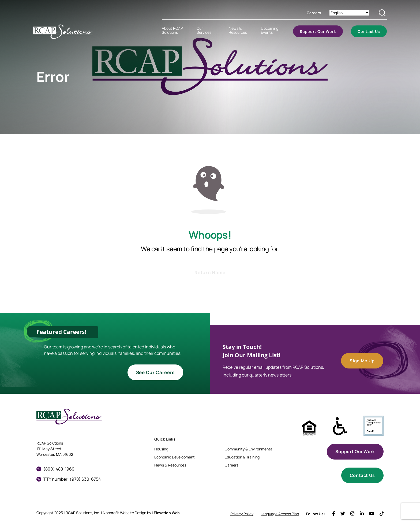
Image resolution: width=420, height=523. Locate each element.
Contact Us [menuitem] (369, 31)
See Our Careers (155, 372)
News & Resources (170, 465)
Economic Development (175, 457)
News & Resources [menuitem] (238, 30)
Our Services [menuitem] (204, 30)
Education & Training (242, 457)
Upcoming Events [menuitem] (270, 30)
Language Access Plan (280, 514)
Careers (314, 13)
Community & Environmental (249, 449)
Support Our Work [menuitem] (318, 31)
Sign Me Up (362, 361)
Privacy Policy (242, 514)
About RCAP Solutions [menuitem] (172, 30)
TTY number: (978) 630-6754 (69, 479)
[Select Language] (349, 13)
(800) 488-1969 (55, 469)
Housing (161, 449)
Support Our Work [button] (355, 451)
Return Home (210, 272)
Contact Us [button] (362, 475)
